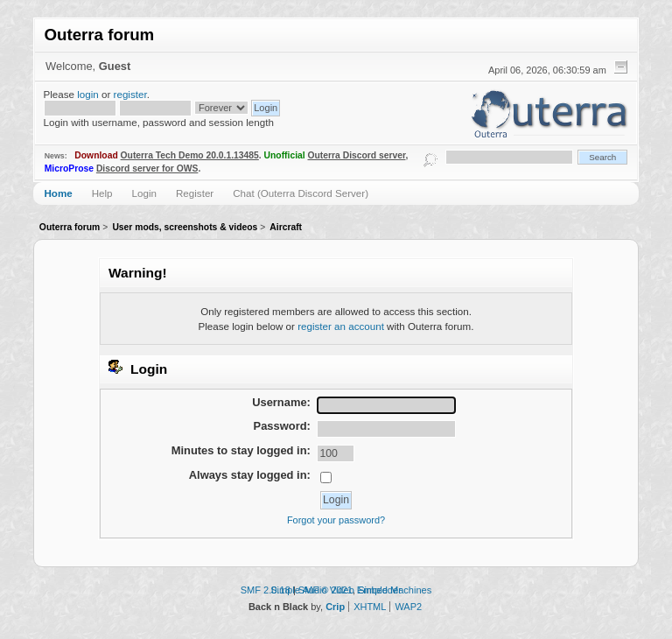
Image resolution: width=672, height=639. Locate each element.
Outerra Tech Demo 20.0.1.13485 (190, 155)
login (88, 94)
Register (195, 193)
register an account (341, 326)
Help (102, 193)
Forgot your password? (336, 520)
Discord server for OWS (147, 169)
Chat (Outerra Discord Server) (301, 193)
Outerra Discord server (357, 155)
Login (144, 193)
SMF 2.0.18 (266, 590)
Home (58, 193)
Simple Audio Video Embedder (336, 590)
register (130, 94)
